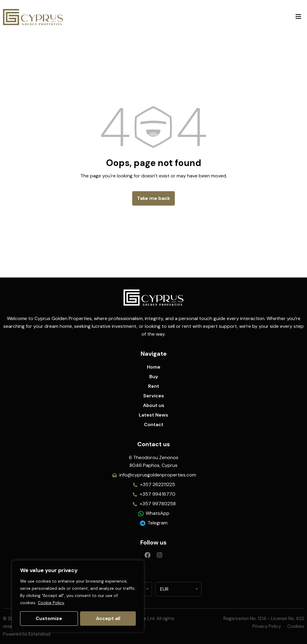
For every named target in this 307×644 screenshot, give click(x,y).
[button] (298, 17)
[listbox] (178, 589)
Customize (49, 618)
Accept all (108, 618)
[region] (78, 596)
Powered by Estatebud (27, 634)
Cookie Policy (51, 603)
